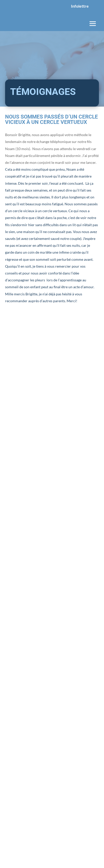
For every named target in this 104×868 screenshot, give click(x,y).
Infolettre (80, 6)
